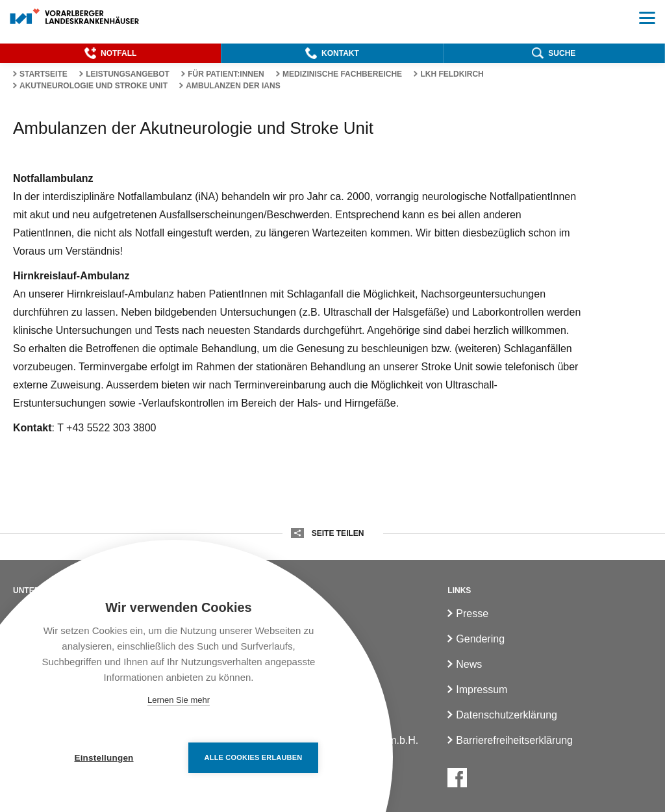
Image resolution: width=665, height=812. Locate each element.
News (469, 664)
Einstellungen (104, 758)
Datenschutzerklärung (507, 715)
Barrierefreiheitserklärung (514, 740)
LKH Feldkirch (452, 74)
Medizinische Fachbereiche (342, 74)
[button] (110, 53)
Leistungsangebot (128, 74)
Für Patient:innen (226, 74)
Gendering (480, 639)
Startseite (44, 74)
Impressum (482, 690)
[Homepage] (75, 17)
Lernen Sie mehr (179, 700)
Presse (472, 614)
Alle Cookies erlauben (254, 757)
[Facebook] (457, 778)
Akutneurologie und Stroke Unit (94, 86)
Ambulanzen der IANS (233, 86)
